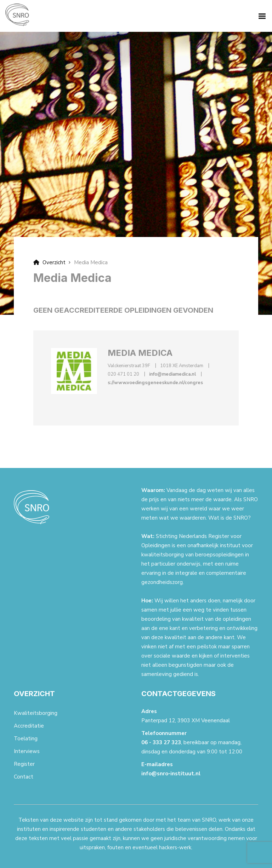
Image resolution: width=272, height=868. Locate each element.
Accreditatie (29, 726)
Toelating (26, 739)
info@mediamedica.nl (172, 374)
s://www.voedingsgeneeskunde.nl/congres (155, 383)
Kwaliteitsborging (36, 713)
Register (24, 764)
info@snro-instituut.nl (171, 774)
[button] (260, 15)
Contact (24, 777)
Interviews (27, 751)
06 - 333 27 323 (161, 742)
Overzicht (49, 262)
